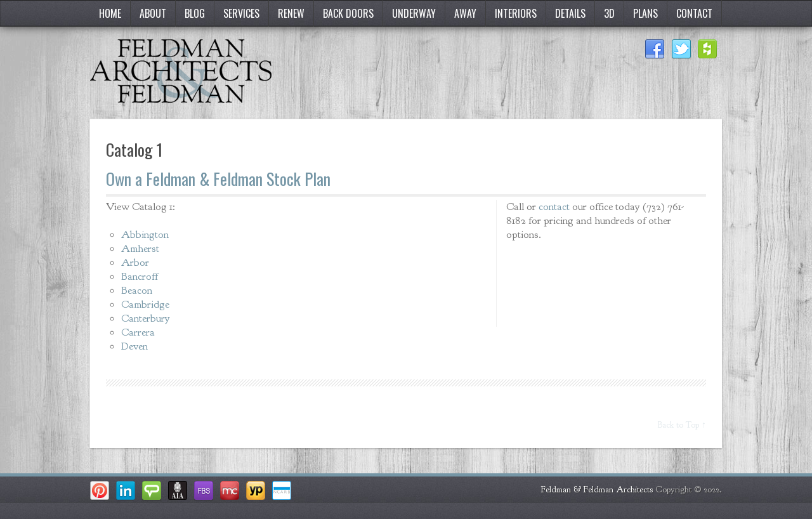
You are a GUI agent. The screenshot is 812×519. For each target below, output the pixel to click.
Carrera (138, 332)
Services (241, 13)
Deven (134, 346)
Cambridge (145, 304)
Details (570, 13)
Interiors (516, 13)
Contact (694, 13)
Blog (195, 13)
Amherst (140, 248)
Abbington (145, 234)
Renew (291, 13)
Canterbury (146, 318)
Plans (645, 13)
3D (609, 13)
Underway (414, 13)
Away (465, 13)
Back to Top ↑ (682, 425)
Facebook (655, 49)
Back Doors (348, 13)
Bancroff (140, 276)
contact (554, 207)
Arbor (135, 262)
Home (110, 13)
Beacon (137, 290)
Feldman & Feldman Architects (597, 489)
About (153, 13)
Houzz (708, 49)
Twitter (681, 49)
